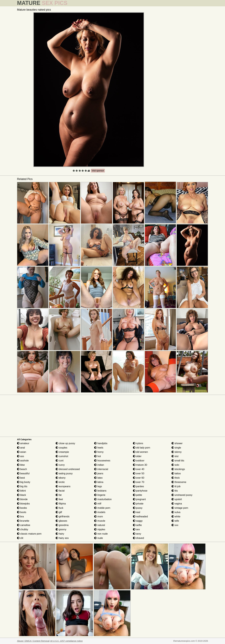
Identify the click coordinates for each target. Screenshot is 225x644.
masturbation (103, 499)
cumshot (62, 456)
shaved (138, 538)
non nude (101, 534)
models (100, 512)
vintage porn (180, 508)
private (138, 504)
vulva (176, 512)
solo (175, 465)
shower (177, 443)
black (22, 495)
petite (138, 495)
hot (98, 456)
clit (20, 538)
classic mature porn (29, 534)
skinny (177, 452)
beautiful (23, 473)
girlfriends (63, 517)
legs (98, 486)
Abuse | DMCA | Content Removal (33, 641)
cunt (60, 461)
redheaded (140, 517)
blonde (22, 499)
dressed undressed (68, 469)
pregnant (139, 499)
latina (99, 482)
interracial (101, 469)
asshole (23, 461)
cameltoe (24, 525)
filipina (61, 504)
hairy (60, 534)
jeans (99, 473)
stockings (178, 469)
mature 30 (140, 465)
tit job (176, 486)
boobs (22, 508)
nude (99, 538)
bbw (21, 465)
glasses (61, 521)
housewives (102, 461)
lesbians (100, 491)
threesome (179, 482)
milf (98, 504)
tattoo (176, 473)
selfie (137, 525)
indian (99, 465)
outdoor (139, 461)
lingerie (100, 495)
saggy (138, 521)
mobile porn (102, 508)
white (176, 517)
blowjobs (23, 504)
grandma (62, 525)
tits (175, 491)
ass (21, 456)
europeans (63, 486)
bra (20, 517)
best (21, 478)
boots (22, 512)
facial (60, 491)
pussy (138, 508)
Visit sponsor (98, 171)
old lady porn (142, 448)
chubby (23, 529)
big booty (24, 482)
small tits (178, 461)
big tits (22, 486)
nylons (138, 443)
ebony (61, 478)
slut (175, 456)
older (137, 456)
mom (99, 517)
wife (175, 521)
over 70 (139, 482)
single (176, 448)
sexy (137, 534)
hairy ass (62, 538)
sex (136, 529)
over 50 (139, 473)
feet (59, 499)
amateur (23, 443)
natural (100, 525)
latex (98, 478)
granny (61, 529)
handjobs (101, 443)
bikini (21, 491)
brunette (23, 521)
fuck (59, 508)
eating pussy (64, 473)
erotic (60, 482)
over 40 (139, 469)
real (137, 512)
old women (140, 452)
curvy (60, 465)
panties (138, 486)
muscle (100, 521)
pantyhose (140, 491)
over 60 (139, 478)
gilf (59, 512)
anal (21, 448)
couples (61, 448)
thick (176, 478)
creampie (62, 452)
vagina (177, 504)
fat (59, 495)
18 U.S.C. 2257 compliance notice (66, 641)
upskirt (177, 499)
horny (99, 452)
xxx (175, 525)
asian (22, 452)
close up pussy (65, 443)
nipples (100, 529)
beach (22, 469)
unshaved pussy (182, 495)
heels (99, 448)
